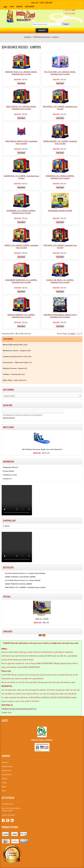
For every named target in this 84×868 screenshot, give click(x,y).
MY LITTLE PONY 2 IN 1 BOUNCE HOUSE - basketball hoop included (60, 73)
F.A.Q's (4, 783)
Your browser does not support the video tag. (17, 500)
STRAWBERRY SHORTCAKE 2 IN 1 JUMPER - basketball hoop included (21, 281)
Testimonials (6, 770)
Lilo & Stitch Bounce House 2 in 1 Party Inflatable (23, 580)
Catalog (27, 37)
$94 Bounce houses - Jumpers (46, 37)
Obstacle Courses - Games (14, 368)
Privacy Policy (7, 774)
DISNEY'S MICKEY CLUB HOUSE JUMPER (20, 577)
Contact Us (7, 479)
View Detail (21, 83)
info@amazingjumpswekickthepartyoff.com (19, 709)
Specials (7, 597)
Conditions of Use (10, 475)
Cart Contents (29, 6)
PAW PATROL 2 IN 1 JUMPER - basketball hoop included (60, 108)
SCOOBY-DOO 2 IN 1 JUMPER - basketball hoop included (21, 177)
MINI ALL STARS (42, 619)
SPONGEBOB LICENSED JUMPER (60, 211)
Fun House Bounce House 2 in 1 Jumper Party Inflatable (25, 573)
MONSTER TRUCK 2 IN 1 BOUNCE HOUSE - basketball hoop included (21, 73)
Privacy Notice (8, 471)
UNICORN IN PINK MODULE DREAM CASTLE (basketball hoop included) (60, 316)
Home (5, 7)
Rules (4, 791)
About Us (5, 762)
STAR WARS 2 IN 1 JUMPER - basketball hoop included (60, 246)
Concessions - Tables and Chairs (17, 362)
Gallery (4, 779)
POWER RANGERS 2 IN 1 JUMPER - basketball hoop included (60, 142)
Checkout (19, 6)
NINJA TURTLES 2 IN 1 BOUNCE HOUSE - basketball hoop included (21, 108)
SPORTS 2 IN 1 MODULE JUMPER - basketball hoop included (21, 246)
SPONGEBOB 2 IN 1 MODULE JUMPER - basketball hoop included (21, 212)
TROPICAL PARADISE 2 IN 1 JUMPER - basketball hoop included (21, 316)
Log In (12, 6)
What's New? (9, 427)
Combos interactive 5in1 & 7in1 (17, 357)
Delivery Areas (7, 766)
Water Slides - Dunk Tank (14, 380)
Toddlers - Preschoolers (13, 374)
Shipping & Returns (10, 467)
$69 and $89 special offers (15, 345)
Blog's (4, 787)
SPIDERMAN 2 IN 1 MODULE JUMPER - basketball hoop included (60, 177)
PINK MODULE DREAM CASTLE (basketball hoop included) (21, 142)
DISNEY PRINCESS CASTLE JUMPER (18, 584)
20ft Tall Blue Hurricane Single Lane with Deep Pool (42, 449)
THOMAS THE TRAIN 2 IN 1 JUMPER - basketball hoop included (60, 281)
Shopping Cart (9, 521)
